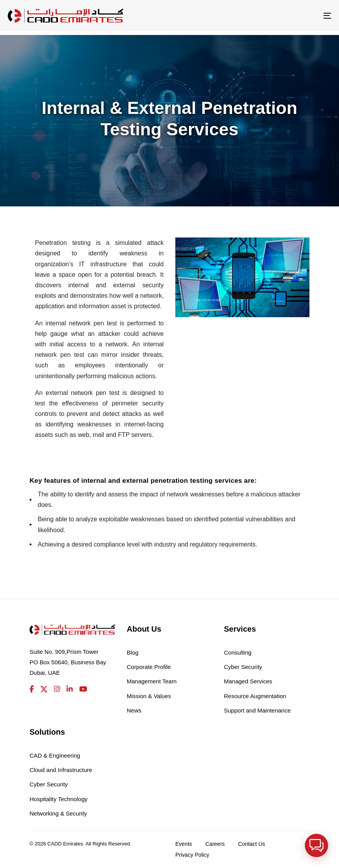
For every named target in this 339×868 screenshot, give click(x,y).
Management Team (152, 681)
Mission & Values (149, 696)
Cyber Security (243, 667)
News (134, 710)
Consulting (238, 652)
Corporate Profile (149, 667)
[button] (318, 850)
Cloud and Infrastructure (61, 770)
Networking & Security (58, 813)
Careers (215, 844)
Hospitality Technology (59, 799)
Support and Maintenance (257, 710)
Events (184, 844)
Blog (133, 652)
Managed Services (248, 681)
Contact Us (252, 844)
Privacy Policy (192, 855)
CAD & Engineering (55, 755)
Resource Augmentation (255, 696)
